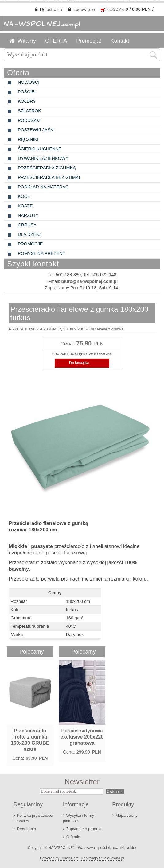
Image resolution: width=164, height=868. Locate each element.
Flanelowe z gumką (106, 328)
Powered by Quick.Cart (59, 857)
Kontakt (120, 40)
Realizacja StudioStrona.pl (102, 857)
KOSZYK (115, 8)
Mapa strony (126, 814)
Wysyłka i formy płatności (79, 817)
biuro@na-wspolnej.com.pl (90, 280)
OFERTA (56, 40)
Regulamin (26, 827)
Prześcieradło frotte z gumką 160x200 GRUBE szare (30, 738)
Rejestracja (51, 8)
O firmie (73, 835)
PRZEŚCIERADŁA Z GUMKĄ (35, 328)
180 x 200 (75, 328)
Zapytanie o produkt (84, 827)
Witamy (27, 40)
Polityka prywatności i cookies (33, 817)
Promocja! (89, 40)
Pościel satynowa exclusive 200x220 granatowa (82, 735)
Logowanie (84, 8)
